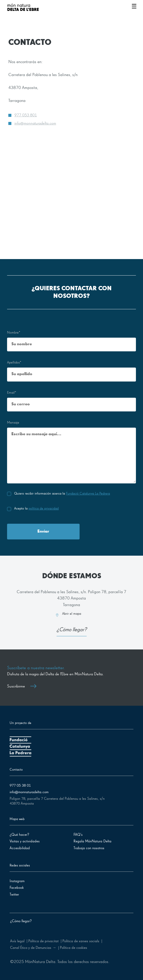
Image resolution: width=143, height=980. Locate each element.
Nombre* (14, 333)
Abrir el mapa (72, 614)
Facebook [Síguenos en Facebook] (17, 888)
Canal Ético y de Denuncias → (33, 948)
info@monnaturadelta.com (35, 123)
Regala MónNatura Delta (92, 841)
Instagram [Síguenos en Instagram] (17, 881)
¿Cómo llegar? (72, 630)
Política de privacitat (43, 941)
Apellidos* (14, 362)
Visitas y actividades (25, 841)
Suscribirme (22, 686)
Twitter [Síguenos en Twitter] (14, 894)
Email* (12, 393)
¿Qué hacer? (19, 835)
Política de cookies (74, 948)
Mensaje (13, 423)
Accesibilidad (20, 848)
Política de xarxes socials (81, 941)
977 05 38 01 (20, 785)
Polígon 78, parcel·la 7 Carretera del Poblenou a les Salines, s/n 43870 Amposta (57, 801)
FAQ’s (78, 835)
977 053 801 (26, 115)
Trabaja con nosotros (89, 848)
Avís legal (17, 941)
